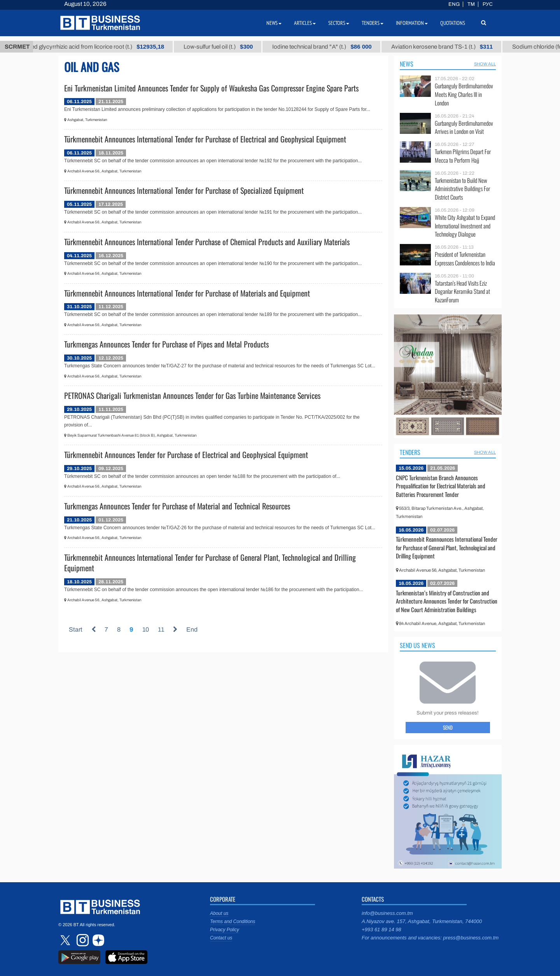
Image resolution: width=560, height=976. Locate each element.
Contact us (221, 938)
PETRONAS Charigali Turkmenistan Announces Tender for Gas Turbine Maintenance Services (192, 395)
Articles (305, 23)
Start (76, 629)
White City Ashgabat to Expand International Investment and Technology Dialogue (465, 226)
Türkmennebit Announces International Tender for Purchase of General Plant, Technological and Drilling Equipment (210, 563)
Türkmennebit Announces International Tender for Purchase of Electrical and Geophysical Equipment (205, 139)
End (192, 629)
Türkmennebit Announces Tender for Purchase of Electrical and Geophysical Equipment (186, 455)
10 (146, 629)
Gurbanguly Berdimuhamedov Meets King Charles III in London (464, 94)
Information (412, 23)
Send (448, 727)
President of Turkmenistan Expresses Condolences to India (465, 259)
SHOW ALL (485, 64)
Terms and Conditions (233, 922)
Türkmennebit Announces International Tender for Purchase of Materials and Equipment (187, 293)
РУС (488, 4)
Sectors (339, 23)
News (407, 64)
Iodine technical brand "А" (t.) (341, 47)
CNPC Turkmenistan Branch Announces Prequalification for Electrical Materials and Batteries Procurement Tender (441, 486)
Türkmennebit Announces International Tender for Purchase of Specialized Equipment (184, 190)
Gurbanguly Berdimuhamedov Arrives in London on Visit (464, 127)
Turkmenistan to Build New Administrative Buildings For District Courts (462, 189)
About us (219, 913)
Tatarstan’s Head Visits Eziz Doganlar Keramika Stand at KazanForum (462, 292)
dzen (97, 940)
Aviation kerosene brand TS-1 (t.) (461, 47)
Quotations (453, 23)
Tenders (410, 452)
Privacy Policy (225, 930)
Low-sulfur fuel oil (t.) (238, 47)
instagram (82, 940)
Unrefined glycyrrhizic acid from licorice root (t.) (108, 47)
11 (161, 629)
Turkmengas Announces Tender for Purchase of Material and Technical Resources (177, 506)
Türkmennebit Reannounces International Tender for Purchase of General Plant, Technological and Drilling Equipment (447, 547)
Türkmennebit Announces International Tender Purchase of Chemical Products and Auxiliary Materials (207, 242)
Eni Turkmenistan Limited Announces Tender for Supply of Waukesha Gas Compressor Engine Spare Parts (211, 88)
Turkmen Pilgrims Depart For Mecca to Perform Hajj (463, 156)
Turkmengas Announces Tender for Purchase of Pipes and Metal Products (166, 344)
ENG (454, 4)
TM (471, 4)
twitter (66, 940)
